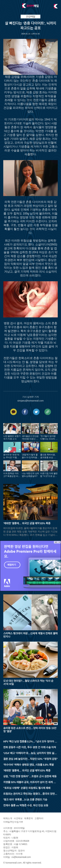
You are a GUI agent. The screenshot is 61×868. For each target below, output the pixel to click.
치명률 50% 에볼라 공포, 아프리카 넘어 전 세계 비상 (29, 783)
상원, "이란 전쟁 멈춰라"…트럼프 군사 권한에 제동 (30, 776)
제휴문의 (28, 818)
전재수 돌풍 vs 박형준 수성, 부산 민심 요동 (26, 805)
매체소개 (8, 818)
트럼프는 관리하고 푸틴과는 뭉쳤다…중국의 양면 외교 (30, 794)
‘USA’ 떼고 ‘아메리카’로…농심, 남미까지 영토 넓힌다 (30, 754)
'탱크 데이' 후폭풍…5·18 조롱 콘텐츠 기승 (25, 800)
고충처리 (39, 818)
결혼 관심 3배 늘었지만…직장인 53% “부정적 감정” (30, 759)
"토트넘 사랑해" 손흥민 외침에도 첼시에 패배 (27, 788)
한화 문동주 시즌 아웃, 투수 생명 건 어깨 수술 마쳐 (30, 747)
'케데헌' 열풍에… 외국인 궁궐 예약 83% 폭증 (27, 771)
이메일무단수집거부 (13, 822)
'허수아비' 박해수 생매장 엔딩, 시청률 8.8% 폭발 (28, 765)
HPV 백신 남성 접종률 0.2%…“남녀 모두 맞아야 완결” (30, 742)
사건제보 (18, 818)
